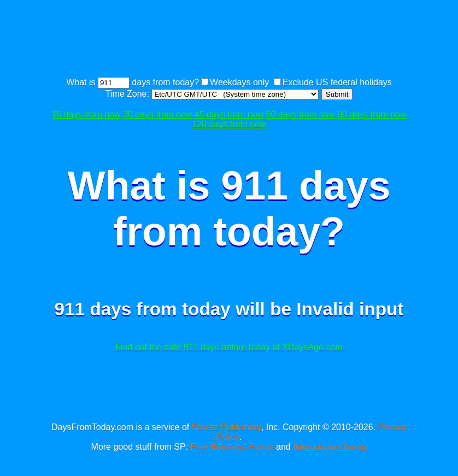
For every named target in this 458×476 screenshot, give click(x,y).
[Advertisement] (247, 40)
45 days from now (229, 114)
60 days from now (301, 114)
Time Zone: (129, 94)
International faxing (330, 447)
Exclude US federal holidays (337, 82)
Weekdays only (239, 82)
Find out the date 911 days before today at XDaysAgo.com (229, 347)
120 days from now (229, 124)
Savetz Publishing (227, 427)
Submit (337, 94)
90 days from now (372, 114)
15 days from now (86, 114)
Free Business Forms (232, 447)
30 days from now (157, 114)
